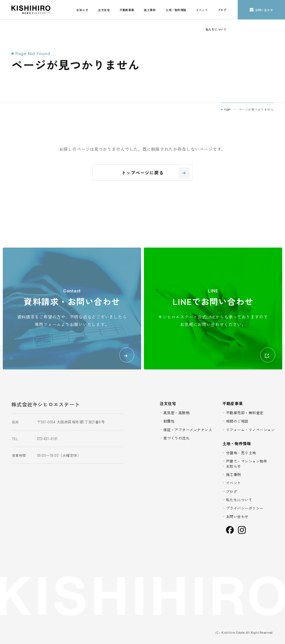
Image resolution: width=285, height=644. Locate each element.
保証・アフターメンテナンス (188, 430)
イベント (202, 10)
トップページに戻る (155, 173)
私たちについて (216, 29)
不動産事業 (127, 10)
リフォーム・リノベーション (250, 430)
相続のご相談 (237, 421)
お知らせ (82, 10)
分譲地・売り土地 (241, 453)
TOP (227, 109)
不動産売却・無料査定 (245, 413)
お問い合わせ (261, 10)
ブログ (222, 10)
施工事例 (150, 10)
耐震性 (169, 421)
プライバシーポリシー (245, 508)
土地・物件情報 (176, 10)
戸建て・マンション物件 (247, 461)
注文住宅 (104, 10)
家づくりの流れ (177, 438)
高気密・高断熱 (177, 413)
